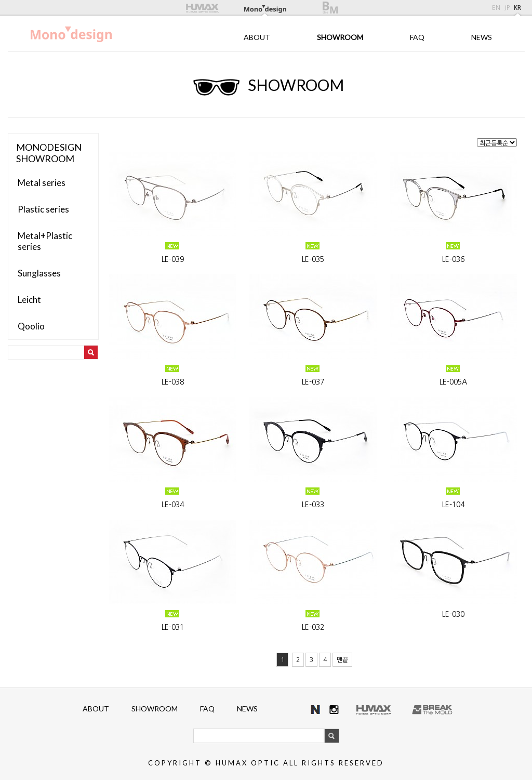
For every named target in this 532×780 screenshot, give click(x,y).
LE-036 (453, 259)
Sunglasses (39, 273)
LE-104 (453, 505)
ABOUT (257, 37)
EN (496, 8)
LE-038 (173, 382)
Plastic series (43, 209)
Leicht (29, 300)
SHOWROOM (340, 37)
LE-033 (313, 505)
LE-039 (173, 259)
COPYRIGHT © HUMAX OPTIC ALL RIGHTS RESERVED (266, 763)
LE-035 (313, 259)
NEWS (482, 37)
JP (507, 8)
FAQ (417, 37)
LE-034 (173, 505)
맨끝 (342, 660)
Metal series (42, 183)
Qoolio (31, 326)
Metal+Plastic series (45, 241)
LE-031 (173, 627)
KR (517, 8)
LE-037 (313, 382)
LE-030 (453, 614)
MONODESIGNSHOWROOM (49, 153)
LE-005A (453, 382)
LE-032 (313, 627)
